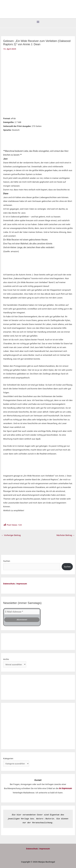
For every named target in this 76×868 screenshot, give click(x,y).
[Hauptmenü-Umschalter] (38, 22)
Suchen (7, 561)
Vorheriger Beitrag (11, 535)
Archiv (6, 659)
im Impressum (66, 788)
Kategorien (8, 758)
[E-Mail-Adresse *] (22, 612)
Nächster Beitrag (66, 535)
